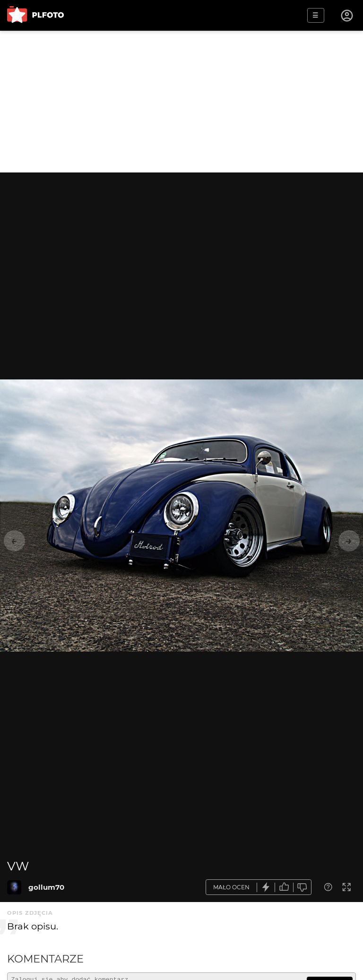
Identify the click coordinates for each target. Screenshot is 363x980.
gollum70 (46, 887)
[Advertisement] (181, 102)
